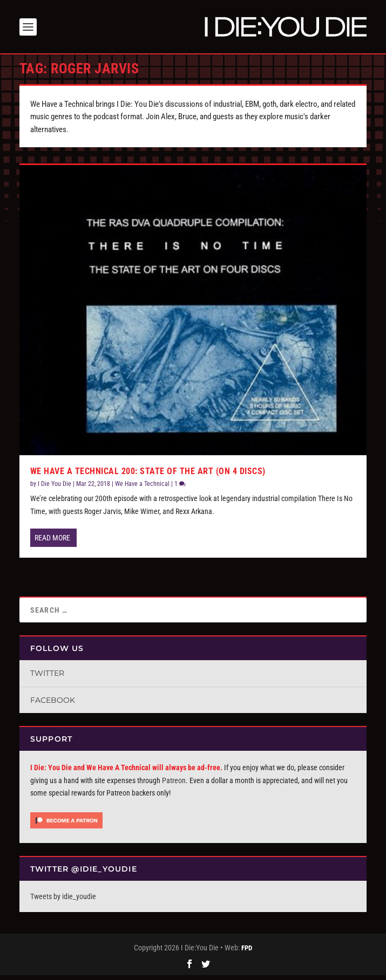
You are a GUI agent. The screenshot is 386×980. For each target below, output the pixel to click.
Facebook (53, 705)
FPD (247, 953)
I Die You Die (55, 489)
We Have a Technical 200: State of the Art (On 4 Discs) (148, 476)
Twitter (47, 678)
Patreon (174, 785)
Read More (52, 543)
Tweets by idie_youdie (63, 901)
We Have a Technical (142, 489)
